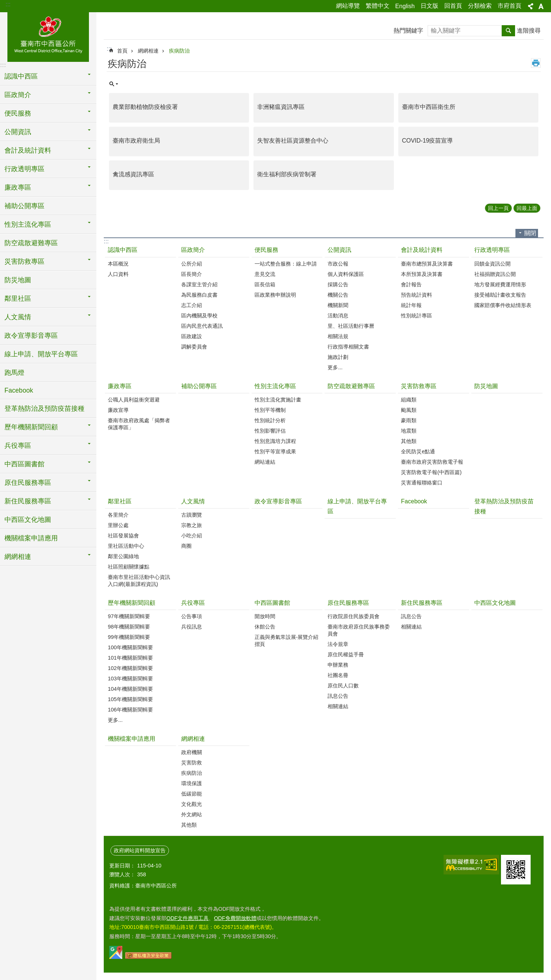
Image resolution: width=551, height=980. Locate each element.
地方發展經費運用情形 (500, 284)
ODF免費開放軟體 (235, 918)
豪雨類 (409, 420)
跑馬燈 (14, 373)
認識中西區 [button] (21, 76)
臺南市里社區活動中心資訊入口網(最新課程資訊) (139, 581)
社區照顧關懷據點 (129, 567)
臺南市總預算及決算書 (427, 264)
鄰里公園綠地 (123, 556)
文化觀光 (192, 804)
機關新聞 (338, 305)
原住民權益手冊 (346, 654)
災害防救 (192, 763)
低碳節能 (192, 794)
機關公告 (338, 295)
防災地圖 (18, 280)
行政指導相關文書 (348, 347)
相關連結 (338, 706)
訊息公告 (338, 696)
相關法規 (338, 336)
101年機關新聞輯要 (130, 658)
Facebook (19, 390)
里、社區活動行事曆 (351, 326)
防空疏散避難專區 (31, 243)
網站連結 (265, 462)
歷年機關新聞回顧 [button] (31, 427)
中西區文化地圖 (28, 520)
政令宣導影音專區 (31, 336)
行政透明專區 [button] (24, 169)
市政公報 (338, 264)
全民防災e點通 (418, 451)
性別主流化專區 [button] (28, 224)
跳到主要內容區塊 (4, 4)
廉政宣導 (118, 410)
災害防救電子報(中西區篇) (431, 472)
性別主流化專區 (275, 386)
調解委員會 (194, 347)
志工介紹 (192, 305)
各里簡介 (118, 515)
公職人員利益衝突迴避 (134, 400)
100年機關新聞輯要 (130, 647)
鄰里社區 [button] (18, 299)
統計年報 (411, 305)
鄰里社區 (120, 501)
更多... (335, 367)
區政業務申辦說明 (275, 295)
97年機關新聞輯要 (129, 616)
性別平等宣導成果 (275, 451)
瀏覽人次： (122, 874)
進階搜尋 (529, 31)
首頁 (122, 51)
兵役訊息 (192, 627)
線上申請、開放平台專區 (41, 354)
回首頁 (453, 6)
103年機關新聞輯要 (130, 679)
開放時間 (265, 616)
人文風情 (193, 501)
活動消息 (338, 316)
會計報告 (411, 284)
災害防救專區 (419, 386)
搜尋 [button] (508, 31)
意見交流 (265, 274)
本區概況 (118, 264)
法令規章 (338, 644)
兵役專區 (193, 603)
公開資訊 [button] (18, 132)
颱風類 (409, 410)
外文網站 (192, 814)
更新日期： (122, 866)
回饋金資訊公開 (492, 264)
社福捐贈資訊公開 (495, 274)
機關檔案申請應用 (31, 538)
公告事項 (192, 616)
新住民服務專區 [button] (28, 501)
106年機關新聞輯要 (130, 710)
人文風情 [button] (18, 317)
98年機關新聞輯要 (129, 627)
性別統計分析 (270, 420)
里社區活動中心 (126, 546)
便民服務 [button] (18, 113)
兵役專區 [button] (18, 446)
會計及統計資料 (422, 250)
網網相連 (148, 51)
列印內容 (536, 63)
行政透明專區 (492, 250)
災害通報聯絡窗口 (422, 483)
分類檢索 (480, 6)
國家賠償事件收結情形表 (503, 305)
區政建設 (192, 336)
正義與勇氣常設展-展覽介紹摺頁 (287, 641)
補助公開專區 (24, 206)
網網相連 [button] (18, 557)
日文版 (429, 6)
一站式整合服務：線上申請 (286, 264)
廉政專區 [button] (18, 187)
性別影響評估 (270, 431)
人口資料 (118, 274)
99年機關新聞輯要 (129, 637)
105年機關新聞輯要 (130, 699)
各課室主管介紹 (199, 284)
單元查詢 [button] (114, 84)
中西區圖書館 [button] (24, 464)
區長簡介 (192, 274)
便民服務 (266, 250)
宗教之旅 (192, 525)
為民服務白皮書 (199, 295)
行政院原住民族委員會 (353, 616)
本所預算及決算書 (422, 274)
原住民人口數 (343, 686)
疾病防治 (179, 51)
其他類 (409, 441)
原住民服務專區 (348, 603)
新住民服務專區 (422, 603)
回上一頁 (498, 208)
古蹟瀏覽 (192, 515)
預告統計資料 (416, 295)
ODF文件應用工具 (187, 918)
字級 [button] (541, 6)
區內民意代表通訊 (202, 326)
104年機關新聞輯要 (130, 689)
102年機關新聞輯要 (130, 668)
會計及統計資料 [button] (28, 150)
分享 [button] (531, 6)
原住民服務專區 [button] (28, 483)
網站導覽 (348, 6)
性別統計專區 (416, 316)
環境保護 (192, 783)
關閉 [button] (530, 233)
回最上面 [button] (527, 208)
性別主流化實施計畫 (278, 400)
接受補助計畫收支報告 (500, 295)
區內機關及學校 (199, 316)
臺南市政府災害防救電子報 (432, 462)
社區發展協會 (123, 536)
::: (8, 4)
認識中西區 (123, 250)
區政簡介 (193, 250)
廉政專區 (120, 386)
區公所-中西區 (48, 36)
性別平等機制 (270, 410)
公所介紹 (192, 264)
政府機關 (192, 752)
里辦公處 (118, 525)
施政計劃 (338, 357)
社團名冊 (338, 675)
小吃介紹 (192, 536)
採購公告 (338, 284)
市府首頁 (509, 6)
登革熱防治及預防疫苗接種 (44, 409)
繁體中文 (378, 6)
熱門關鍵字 (408, 31)
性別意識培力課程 (275, 441)
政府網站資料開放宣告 (140, 850)
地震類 (409, 431)
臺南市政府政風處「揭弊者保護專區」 (139, 424)
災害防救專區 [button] (24, 261)
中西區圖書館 (272, 603)
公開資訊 (339, 250)
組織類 (409, 400)
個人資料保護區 (346, 274)
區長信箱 (265, 284)
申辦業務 (338, 665)
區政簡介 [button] (18, 95)
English (405, 6)
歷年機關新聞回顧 (132, 603)
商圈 (186, 546)
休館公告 (265, 627)
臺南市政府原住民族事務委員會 (359, 630)
